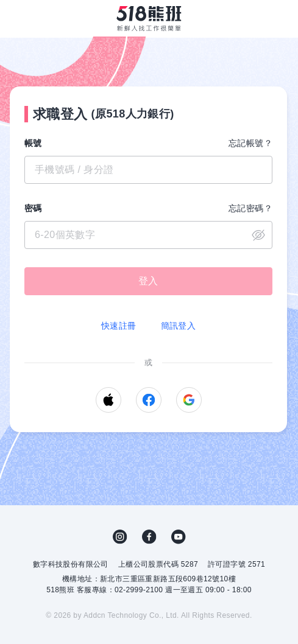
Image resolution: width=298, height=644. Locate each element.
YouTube (179, 537)
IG (120, 537)
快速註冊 (119, 326)
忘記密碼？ (250, 208)
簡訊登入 (179, 326)
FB (149, 537)
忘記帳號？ (250, 143)
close (258, 235)
